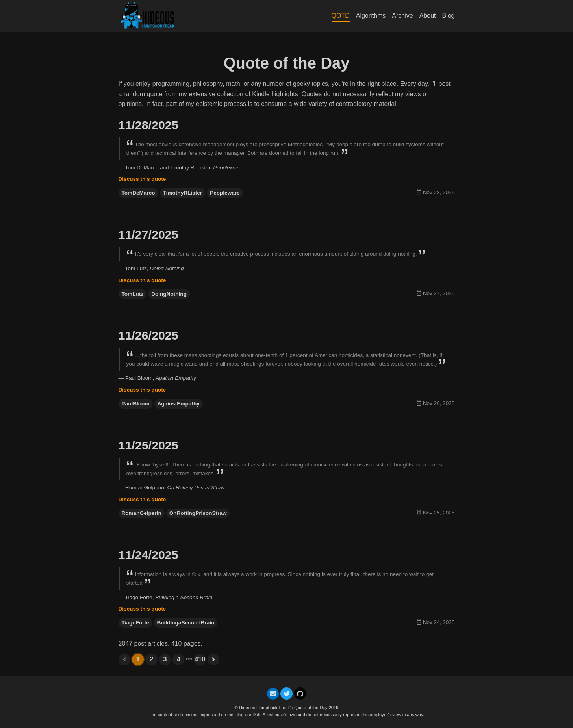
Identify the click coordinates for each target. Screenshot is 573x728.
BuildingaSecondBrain (186, 623)
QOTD (341, 16)
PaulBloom (136, 404)
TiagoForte (135, 623)
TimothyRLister (183, 193)
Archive (402, 16)
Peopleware (225, 193)
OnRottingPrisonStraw (198, 513)
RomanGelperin (142, 513)
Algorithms (371, 16)
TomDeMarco (138, 193)
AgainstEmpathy (179, 404)
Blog (448, 16)
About (428, 16)
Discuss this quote (142, 179)
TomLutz (133, 294)
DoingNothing (169, 294)
